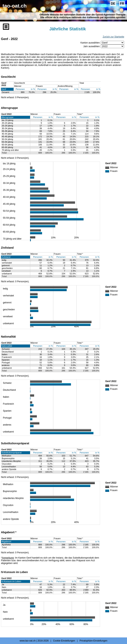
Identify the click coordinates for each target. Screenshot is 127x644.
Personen (20, 89)
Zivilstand (6, 257)
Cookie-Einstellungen (64, 641)
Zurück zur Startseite (114, 37)
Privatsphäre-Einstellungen (93, 641)
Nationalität (7, 346)
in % (33, 89)
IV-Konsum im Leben (11, 581)
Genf (4, 89)
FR (122, 4)
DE (113, 4)
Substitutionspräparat (11, 453)
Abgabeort (6, 542)
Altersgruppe (7, 117)
